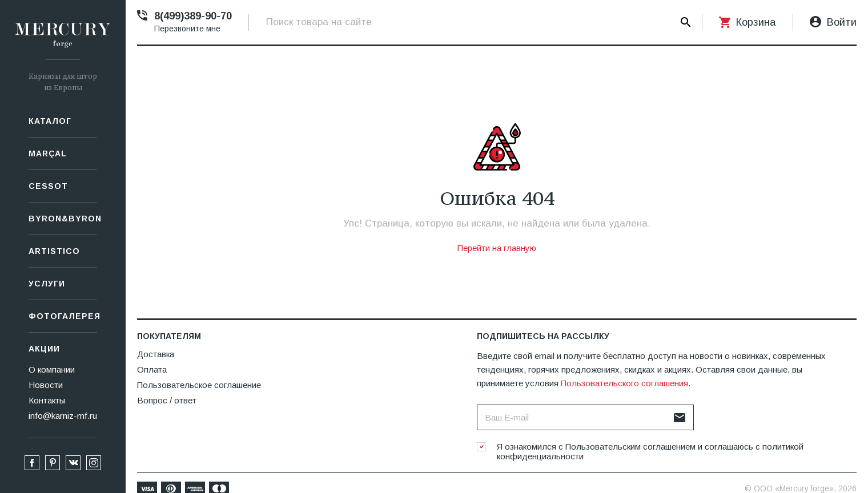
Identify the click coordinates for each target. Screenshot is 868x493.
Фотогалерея (63, 316)
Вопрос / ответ (167, 400)
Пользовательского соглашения (624, 383)
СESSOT (48, 186)
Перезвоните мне (187, 29)
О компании (52, 369)
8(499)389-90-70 (193, 16)
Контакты (47, 400)
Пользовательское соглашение (199, 385)
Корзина (756, 22)
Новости (46, 385)
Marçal (48, 153)
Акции (44, 349)
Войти (842, 22)
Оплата (152, 369)
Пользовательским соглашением (630, 446)
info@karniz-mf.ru (63, 416)
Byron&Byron (63, 219)
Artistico (54, 251)
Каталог (50, 121)
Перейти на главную (497, 248)
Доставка (156, 354)
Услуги (47, 284)
